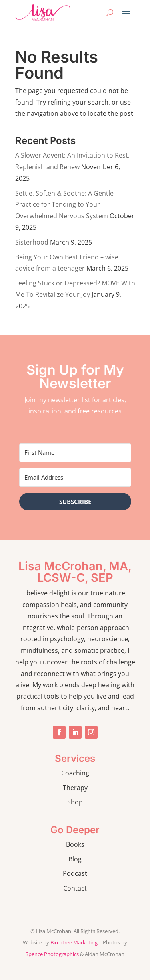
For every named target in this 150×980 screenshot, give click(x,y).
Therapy (75, 788)
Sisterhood (32, 242)
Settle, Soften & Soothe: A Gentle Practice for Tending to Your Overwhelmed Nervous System (64, 205)
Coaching (75, 773)
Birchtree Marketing (74, 942)
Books (75, 844)
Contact (75, 888)
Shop (75, 802)
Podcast (75, 873)
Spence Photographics (52, 954)
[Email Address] (75, 477)
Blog (75, 859)
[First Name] (75, 453)
